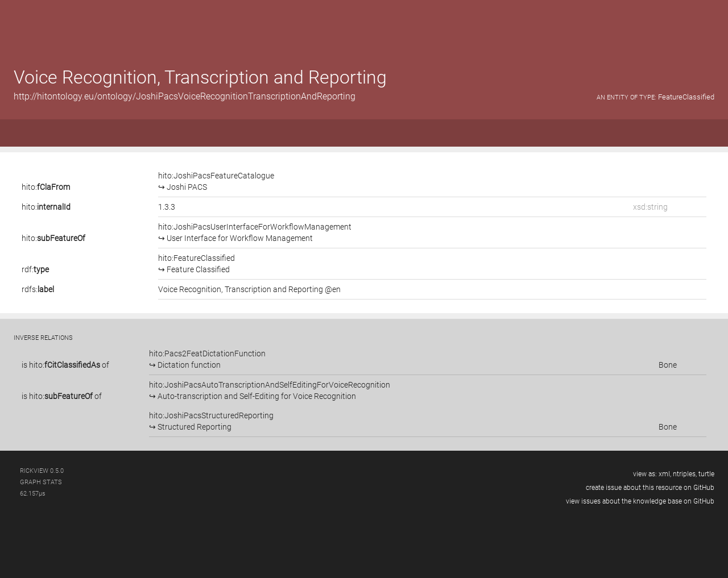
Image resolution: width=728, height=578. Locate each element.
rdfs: (38, 289)
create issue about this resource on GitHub (650, 488)
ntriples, (685, 474)
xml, (665, 474)
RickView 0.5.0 (42, 471)
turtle (706, 474)
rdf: (35, 269)
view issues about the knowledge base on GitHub (640, 501)
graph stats (41, 482)
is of (65, 365)
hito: (46, 187)
